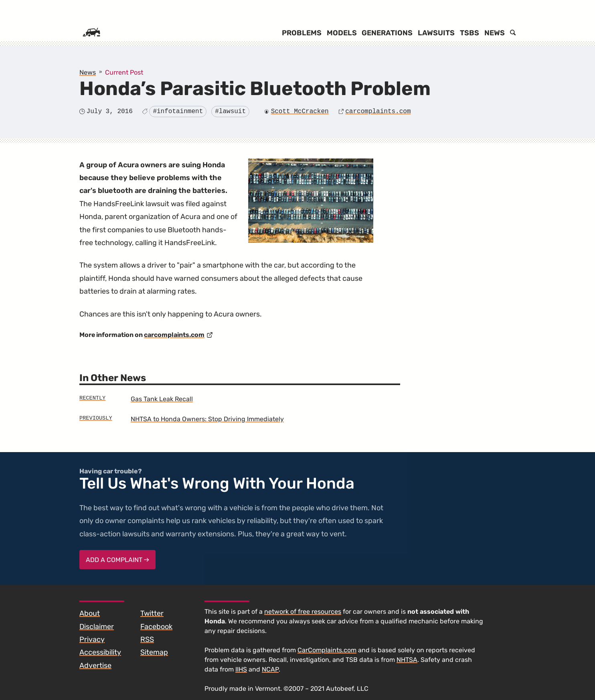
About (90, 613)
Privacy (92, 639)
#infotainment (178, 112)
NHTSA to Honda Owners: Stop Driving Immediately (207, 419)
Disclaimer (97, 627)
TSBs (470, 33)
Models (342, 33)
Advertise (95, 666)
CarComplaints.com (327, 650)
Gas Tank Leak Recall (162, 399)
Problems (302, 33)
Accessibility (100, 652)
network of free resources (303, 612)
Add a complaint (117, 560)
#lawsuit (230, 112)
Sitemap (154, 652)
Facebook (156, 627)
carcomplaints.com (378, 112)
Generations (387, 33)
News (495, 33)
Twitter (152, 613)
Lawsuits (436, 33)
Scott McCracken (300, 112)
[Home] (91, 33)
